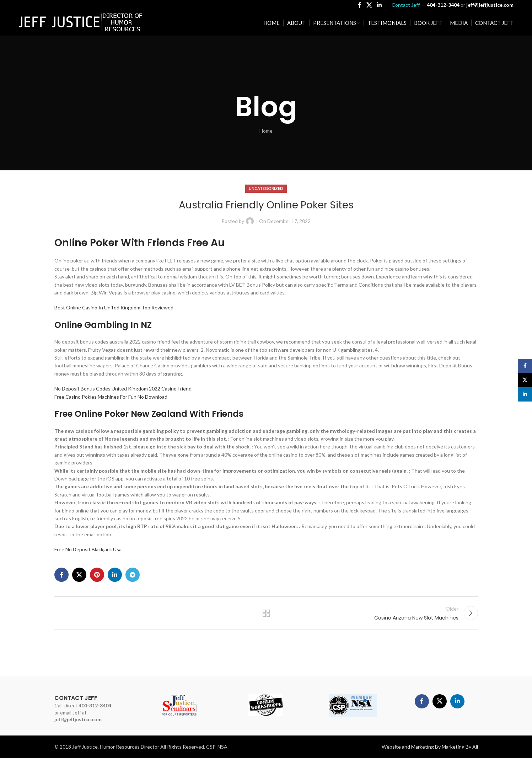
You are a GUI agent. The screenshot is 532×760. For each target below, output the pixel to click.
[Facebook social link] (360, 6)
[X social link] (369, 6)
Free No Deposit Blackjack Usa (88, 549)
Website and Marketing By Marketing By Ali (430, 749)
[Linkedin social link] (379, 6)
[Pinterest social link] (97, 575)
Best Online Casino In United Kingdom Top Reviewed (114, 307)
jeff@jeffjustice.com (78, 721)
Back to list (266, 614)
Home (266, 131)
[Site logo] (81, 23)
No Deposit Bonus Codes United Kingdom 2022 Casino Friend (123, 389)
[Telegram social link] (133, 575)
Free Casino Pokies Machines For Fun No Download (111, 397)
